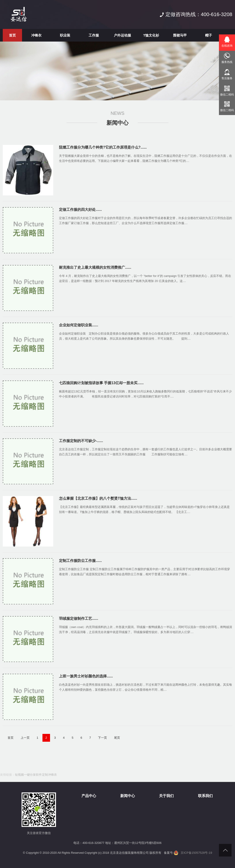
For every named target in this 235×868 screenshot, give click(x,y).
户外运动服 (122, 35)
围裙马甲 (180, 35)
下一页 (102, 738)
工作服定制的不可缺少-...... (81, 441)
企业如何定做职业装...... (79, 325)
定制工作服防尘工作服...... (80, 561)
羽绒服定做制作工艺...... (79, 619)
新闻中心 (117, 123)
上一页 (25, 738)
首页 (12, 35)
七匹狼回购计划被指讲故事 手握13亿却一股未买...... (101, 383)
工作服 (94, 35)
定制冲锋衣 (49, 775)
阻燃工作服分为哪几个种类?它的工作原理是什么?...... (103, 147)
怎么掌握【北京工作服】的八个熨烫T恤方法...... (98, 498)
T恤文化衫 (151, 35)
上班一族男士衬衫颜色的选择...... (86, 676)
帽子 (209, 35)
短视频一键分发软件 (28, 775)
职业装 (65, 35)
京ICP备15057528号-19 (196, 853)
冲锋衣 (36, 35)
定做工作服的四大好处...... (80, 210)
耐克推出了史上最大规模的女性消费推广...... (95, 267)
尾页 (117, 738)
